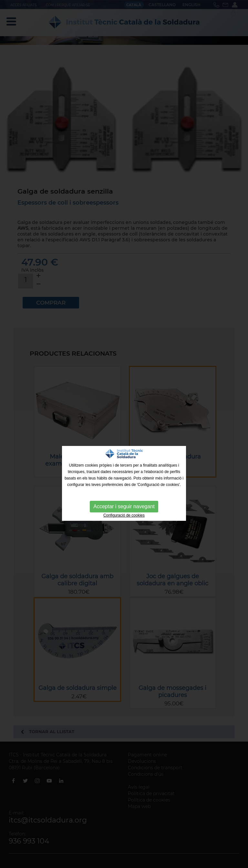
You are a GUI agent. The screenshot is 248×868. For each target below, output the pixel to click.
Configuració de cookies (124, 515)
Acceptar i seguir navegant (124, 506)
